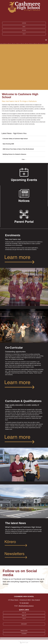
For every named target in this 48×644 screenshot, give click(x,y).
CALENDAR (24, 634)
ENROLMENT (24, 624)
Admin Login (24, 642)
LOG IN (24, 34)
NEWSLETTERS (24, 631)
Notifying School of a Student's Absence (14, 154)
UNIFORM (24, 23)
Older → (24, 159)
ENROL (24, 27)
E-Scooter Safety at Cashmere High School (15, 139)
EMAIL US (24, 616)
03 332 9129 (25, 603)
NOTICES (24, 30)
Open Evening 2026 (8, 144)
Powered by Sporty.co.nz (24, 641)
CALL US (24, 613)
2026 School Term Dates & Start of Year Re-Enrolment (18, 149)
